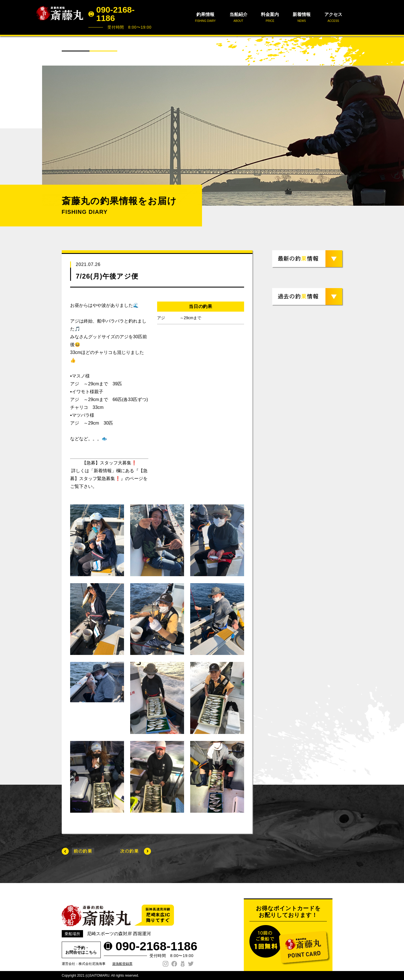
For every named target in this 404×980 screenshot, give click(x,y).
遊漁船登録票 (122, 964)
